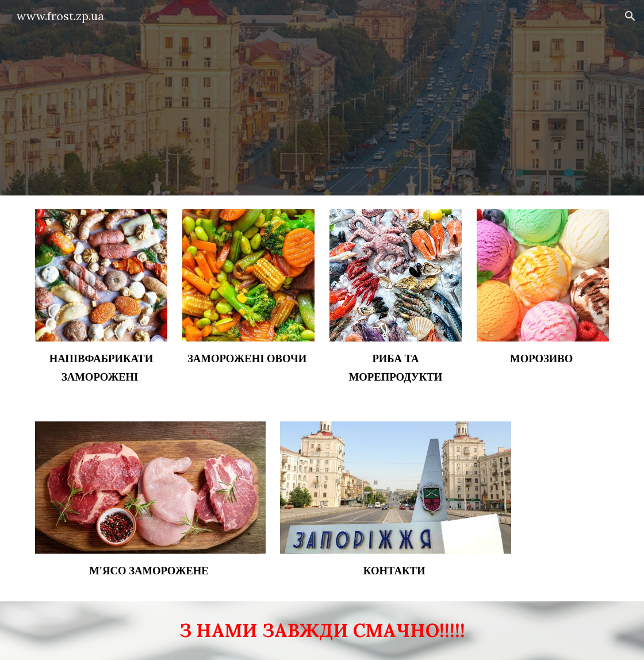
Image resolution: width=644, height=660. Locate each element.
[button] (630, 16)
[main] (101, 367)
